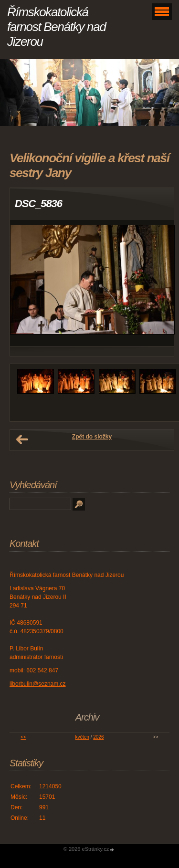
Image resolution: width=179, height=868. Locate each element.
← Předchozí (22, 439)
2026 (98, 737)
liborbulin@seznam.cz (38, 684)
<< (23, 737)
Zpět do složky (92, 437)
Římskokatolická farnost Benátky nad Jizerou (57, 27)
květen (82, 737)
